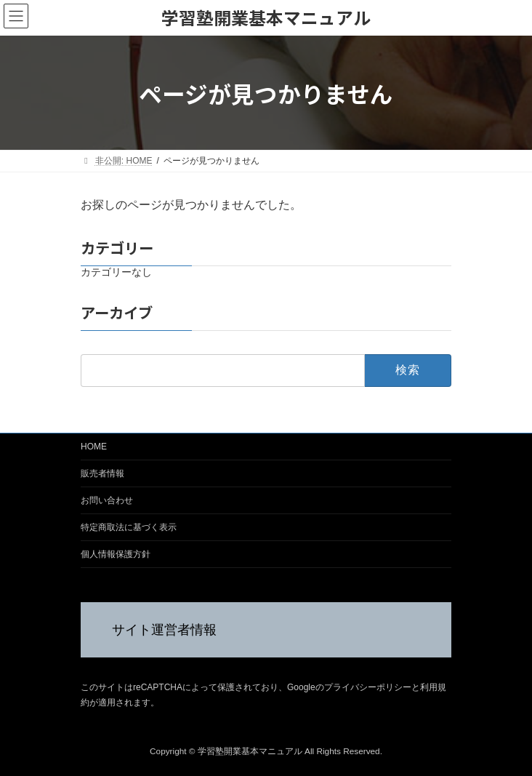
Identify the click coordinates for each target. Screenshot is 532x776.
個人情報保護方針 (116, 554)
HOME (94, 447)
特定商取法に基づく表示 (129, 527)
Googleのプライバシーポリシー (349, 688)
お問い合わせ (107, 500)
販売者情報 (102, 473)
